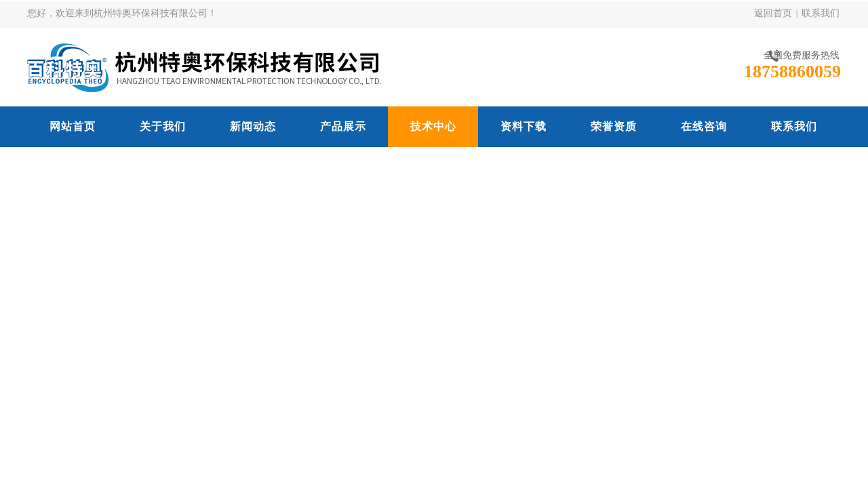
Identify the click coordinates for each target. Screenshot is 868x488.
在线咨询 (704, 126)
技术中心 (433, 126)
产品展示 (343, 126)
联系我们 (821, 13)
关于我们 (163, 126)
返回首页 (773, 13)
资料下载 (524, 126)
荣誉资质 (614, 126)
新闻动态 (253, 126)
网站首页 (73, 126)
